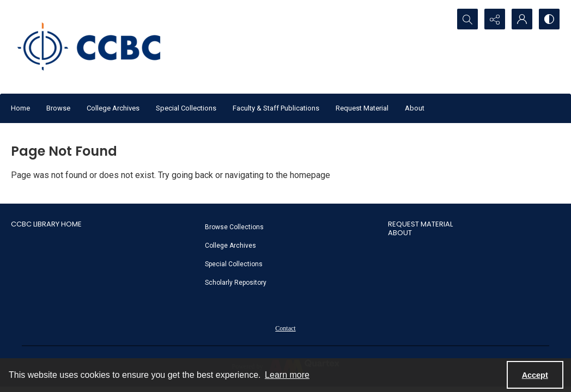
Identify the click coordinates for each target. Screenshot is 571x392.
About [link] (400, 233)
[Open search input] (467, 19)
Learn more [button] (287, 375)
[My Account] (522, 19)
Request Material (362, 108)
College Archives (113, 108)
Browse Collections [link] (234, 227)
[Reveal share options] (495, 19)
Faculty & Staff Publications (276, 108)
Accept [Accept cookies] (535, 375)
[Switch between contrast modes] (549, 19)
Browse (58, 108)
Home (20, 108)
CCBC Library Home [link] (46, 224)
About (415, 108)
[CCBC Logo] (98, 47)
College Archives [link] (230, 246)
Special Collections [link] (234, 264)
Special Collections (186, 108)
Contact (285, 328)
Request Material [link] (420, 224)
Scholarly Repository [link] (236, 283)
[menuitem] (291, 226)
